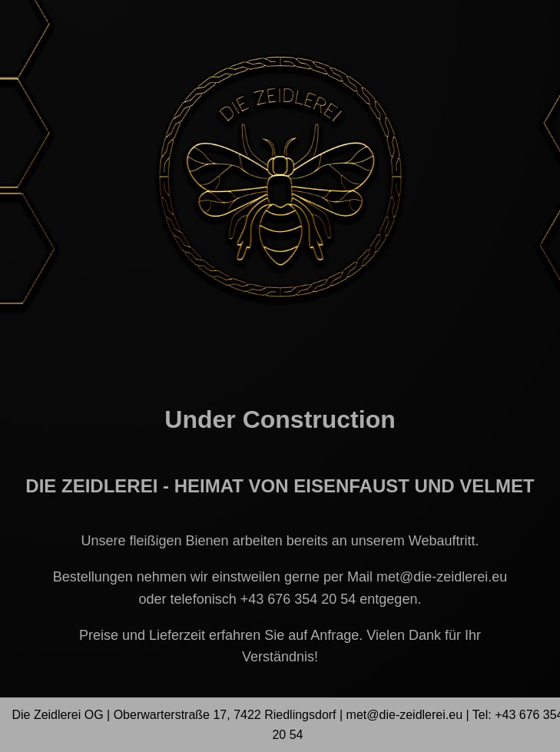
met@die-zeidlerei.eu (442, 577)
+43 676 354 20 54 (298, 599)
